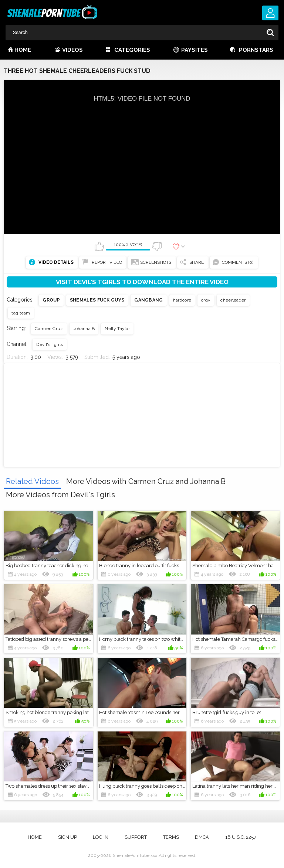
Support (136, 837)
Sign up (67, 837)
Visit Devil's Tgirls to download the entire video (142, 282)
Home (23, 50)
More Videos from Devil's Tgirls (60, 495)
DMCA (202, 837)
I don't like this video (157, 246)
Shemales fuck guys (97, 300)
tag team (21, 313)
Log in (101, 837)
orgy (206, 300)
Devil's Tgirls (50, 344)
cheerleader (233, 300)
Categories (132, 50)
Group (51, 300)
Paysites (195, 50)
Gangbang (148, 300)
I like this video (99, 246)
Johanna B (84, 329)
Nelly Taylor (117, 329)
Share (197, 262)
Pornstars (256, 50)
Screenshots (156, 262)
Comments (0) (238, 262)
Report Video (107, 262)
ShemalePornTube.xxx (135, 855)
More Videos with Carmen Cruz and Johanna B (146, 481)
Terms (171, 837)
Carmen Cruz (49, 329)
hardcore (182, 300)
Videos (72, 50)
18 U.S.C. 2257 (241, 837)
